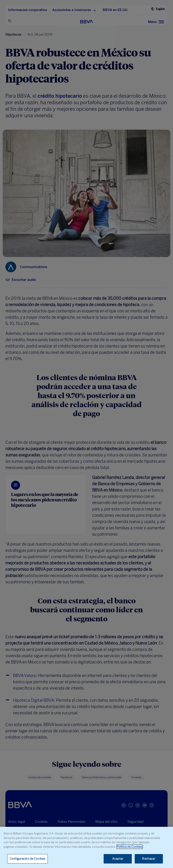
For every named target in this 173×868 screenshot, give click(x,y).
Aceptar (118, 859)
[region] (86, 847)
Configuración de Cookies (27, 859)
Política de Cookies (130, 847)
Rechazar (149, 859)
